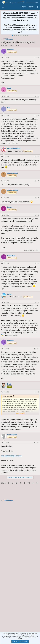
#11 (38, 392)
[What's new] (37, 7)
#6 (38, 198)
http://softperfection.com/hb (11, 456)
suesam (5, 45)
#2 (38, 96)
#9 (38, 302)
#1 (38, 58)
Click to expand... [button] (20, 414)
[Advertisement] (20, 567)
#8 (38, 263)
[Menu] (3, 7)
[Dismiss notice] (37, 13)
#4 (38, 156)
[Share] (35, 58)
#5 (38, 181)
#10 (38, 349)
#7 (38, 215)
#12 (38, 443)
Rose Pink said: (7, 396)
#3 (38, 116)
